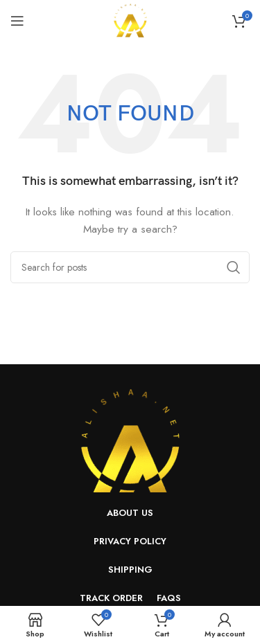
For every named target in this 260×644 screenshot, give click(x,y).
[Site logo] (130, 19)
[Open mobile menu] (17, 21)
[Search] (130, 267)
